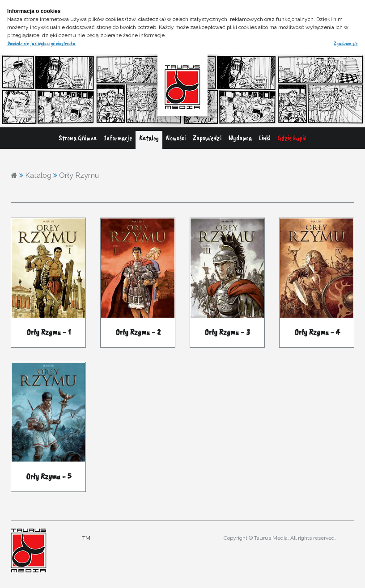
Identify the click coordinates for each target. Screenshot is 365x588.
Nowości (176, 138)
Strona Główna (78, 138)
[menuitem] (78, 140)
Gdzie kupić (292, 138)
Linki (265, 138)
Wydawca (240, 138)
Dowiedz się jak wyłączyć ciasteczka (41, 43)
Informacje (118, 138)
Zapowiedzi (207, 138)
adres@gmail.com (241, 551)
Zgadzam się (346, 43)
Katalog (149, 138)
